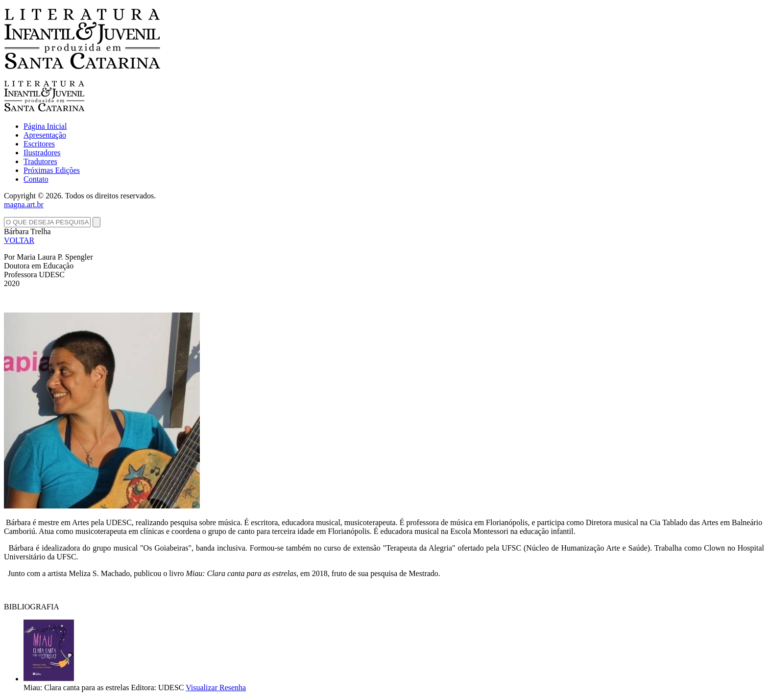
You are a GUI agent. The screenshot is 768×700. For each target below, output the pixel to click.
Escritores (39, 144)
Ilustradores (42, 153)
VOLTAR (19, 240)
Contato (36, 179)
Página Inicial (45, 126)
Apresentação (45, 135)
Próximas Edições (52, 170)
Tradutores (40, 161)
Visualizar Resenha (216, 688)
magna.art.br (24, 205)
